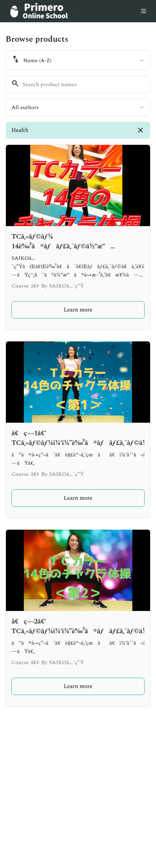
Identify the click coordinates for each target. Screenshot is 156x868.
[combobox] (78, 60)
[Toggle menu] (144, 11)
